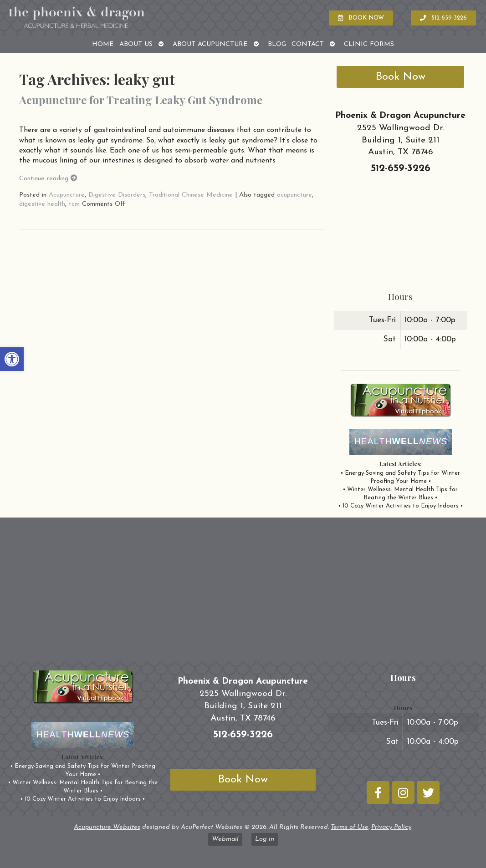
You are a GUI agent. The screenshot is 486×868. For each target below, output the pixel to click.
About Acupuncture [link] (210, 44)
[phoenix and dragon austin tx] (243, 593)
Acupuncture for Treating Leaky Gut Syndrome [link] (141, 100)
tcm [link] (74, 204)
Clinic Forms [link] (369, 44)
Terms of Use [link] (350, 827)
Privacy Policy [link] (391, 827)
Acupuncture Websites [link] (107, 827)
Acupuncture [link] (67, 195)
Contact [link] (308, 44)
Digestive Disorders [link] (117, 195)
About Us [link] (136, 44)
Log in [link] (265, 839)
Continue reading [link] (48, 179)
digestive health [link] (42, 204)
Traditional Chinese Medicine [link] (191, 195)
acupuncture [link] (294, 195)
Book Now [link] (401, 77)
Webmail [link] (225, 839)
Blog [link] (277, 44)
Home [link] (103, 44)
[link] (12, 359)
